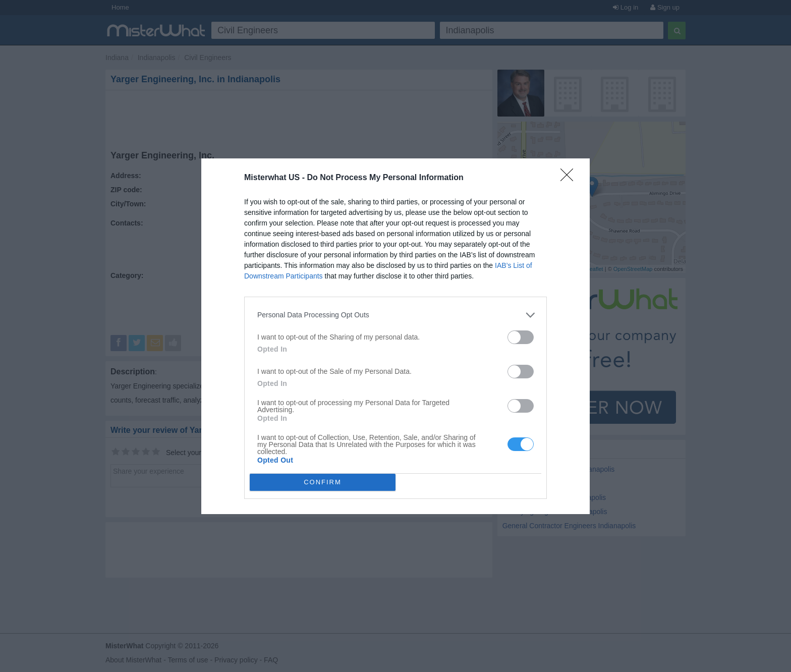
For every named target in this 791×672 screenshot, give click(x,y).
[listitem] (395, 315)
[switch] (521, 337)
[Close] (570, 178)
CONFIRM (323, 482)
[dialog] (395, 336)
